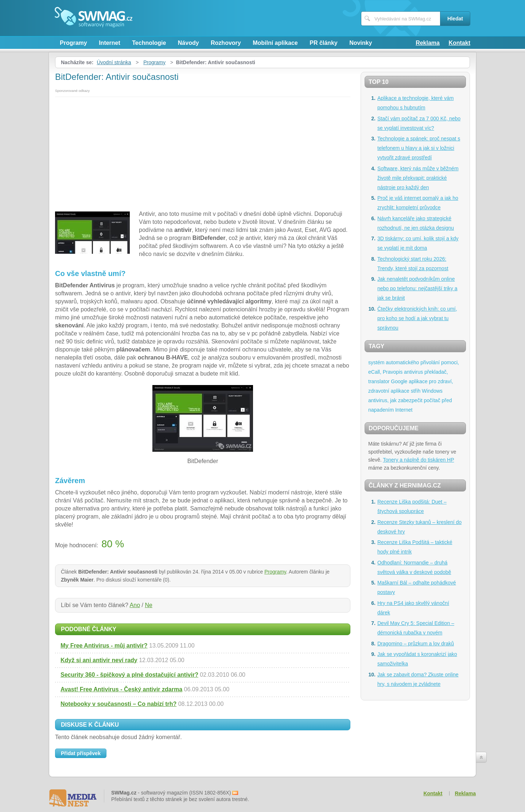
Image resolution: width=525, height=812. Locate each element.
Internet (110, 43)
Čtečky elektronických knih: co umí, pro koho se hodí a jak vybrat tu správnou (417, 318)
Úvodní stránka (114, 62)
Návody (188, 43)
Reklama (428, 43)
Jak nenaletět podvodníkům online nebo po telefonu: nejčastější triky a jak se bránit (417, 288)
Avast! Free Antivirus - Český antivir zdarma (121, 689)
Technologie (149, 43)
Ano (135, 605)
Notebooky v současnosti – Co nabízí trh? (118, 704)
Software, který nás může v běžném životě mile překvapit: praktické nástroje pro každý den (418, 178)
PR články (323, 43)
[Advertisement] (203, 152)
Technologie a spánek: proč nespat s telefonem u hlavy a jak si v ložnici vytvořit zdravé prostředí (419, 148)
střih (416, 391)
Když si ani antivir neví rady (99, 660)
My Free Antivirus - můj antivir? (104, 646)
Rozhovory (226, 43)
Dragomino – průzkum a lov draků (416, 644)
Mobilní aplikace (275, 43)
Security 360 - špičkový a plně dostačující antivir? (129, 675)
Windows (432, 391)
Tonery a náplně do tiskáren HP (418, 460)
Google (399, 381)
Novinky (361, 43)
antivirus (413, 372)
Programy (73, 43)
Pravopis (393, 372)
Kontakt (459, 43)
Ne (148, 605)
